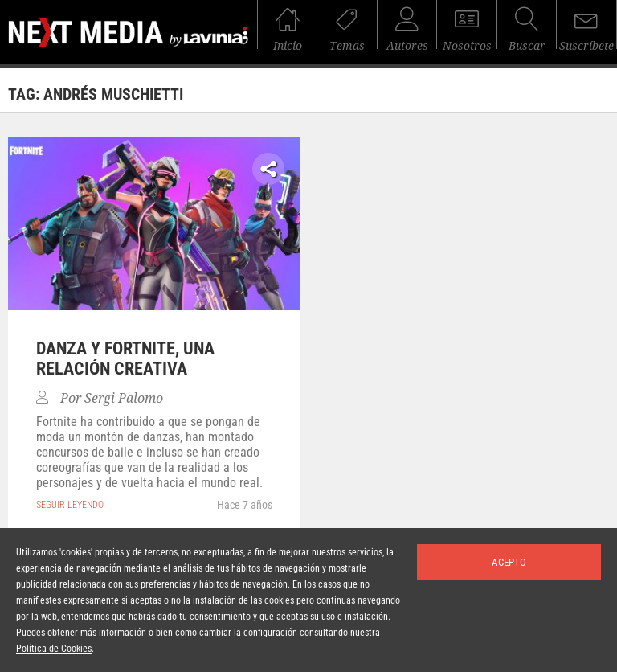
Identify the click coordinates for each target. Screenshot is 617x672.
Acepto (509, 562)
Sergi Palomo (124, 398)
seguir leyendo (70, 505)
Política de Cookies (54, 649)
